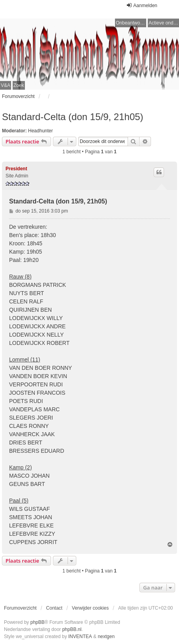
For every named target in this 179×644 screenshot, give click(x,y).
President (16, 169)
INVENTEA (80, 636)
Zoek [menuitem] (19, 85)
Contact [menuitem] (54, 608)
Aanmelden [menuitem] (142, 5)
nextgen (106, 636)
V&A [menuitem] (6, 85)
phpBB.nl (72, 629)
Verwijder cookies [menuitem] (90, 608)
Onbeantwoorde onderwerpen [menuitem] (131, 23)
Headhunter (41, 131)
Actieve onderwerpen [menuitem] (164, 23)
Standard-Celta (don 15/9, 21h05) (73, 117)
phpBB (38, 622)
